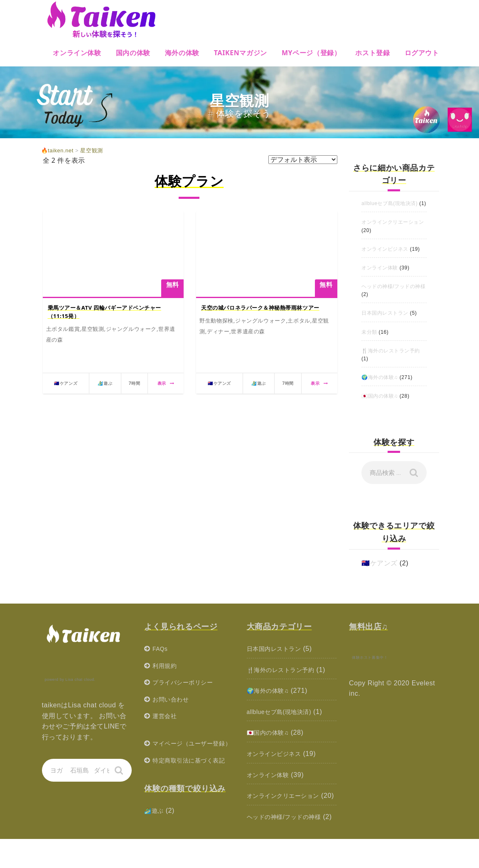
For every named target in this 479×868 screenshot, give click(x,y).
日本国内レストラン (385, 321)
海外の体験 (182, 53)
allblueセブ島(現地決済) (390, 203)
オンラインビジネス (385, 257)
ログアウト (422, 53)
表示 (166, 383)
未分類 (369, 340)
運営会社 (166, 724)
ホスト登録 (372, 53)
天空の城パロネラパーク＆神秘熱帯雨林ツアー (260, 308)
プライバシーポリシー (187, 690)
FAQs (161, 657)
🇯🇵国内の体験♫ (380, 404)
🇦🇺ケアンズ (380, 571)
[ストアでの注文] (303, 160)
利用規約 (166, 674)
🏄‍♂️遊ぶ (155, 840)
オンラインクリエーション (393, 230)
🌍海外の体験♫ (380, 385)
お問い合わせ (173, 707)
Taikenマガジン (241, 53)
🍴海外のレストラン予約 (391, 359)
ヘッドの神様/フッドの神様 (394, 294)
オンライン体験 (77, 53)
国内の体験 (133, 53)
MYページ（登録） (311, 53)
